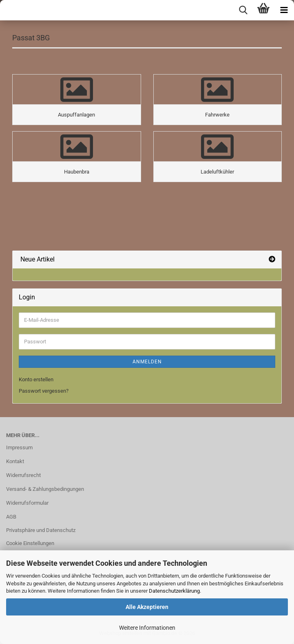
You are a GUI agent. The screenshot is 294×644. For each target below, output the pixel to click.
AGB (11, 517)
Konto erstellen (36, 379)
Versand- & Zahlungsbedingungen (45, 489)
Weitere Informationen (147, 628)
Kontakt (15, 461)
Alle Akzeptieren (147, 607)
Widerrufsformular (27, 503)
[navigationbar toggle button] (284, 10)
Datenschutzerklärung (174, 591)
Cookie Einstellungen (30, 543)
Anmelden (147, 362)
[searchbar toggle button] (243, 10)
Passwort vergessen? (44, 391)
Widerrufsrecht (23, 475)
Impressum (19, 447)
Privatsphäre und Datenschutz (41, 530)
